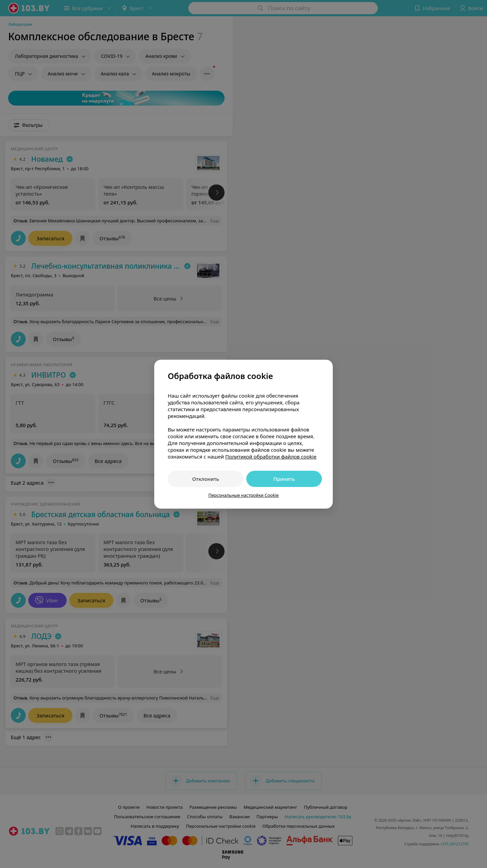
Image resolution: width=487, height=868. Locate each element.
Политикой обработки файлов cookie (271, 457)
